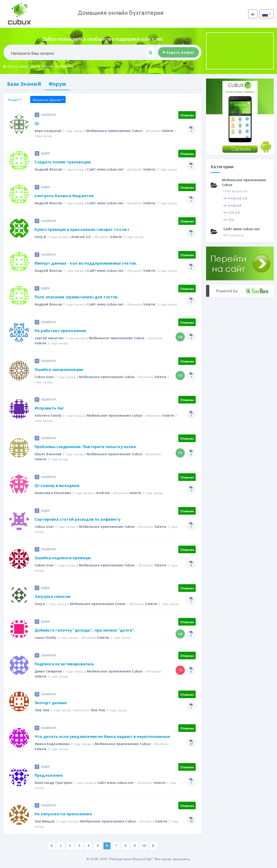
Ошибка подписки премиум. (63, 558)
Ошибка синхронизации (59, 370)
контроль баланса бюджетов (64, 196)
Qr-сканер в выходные (57, 486)
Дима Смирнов (48, 671)
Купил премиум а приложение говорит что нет (82, 229)
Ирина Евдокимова (52, 744)
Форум (57, 84)
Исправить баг (49, 408)
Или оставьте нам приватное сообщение (38, 66)
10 (144, 846)
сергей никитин (49, 338)
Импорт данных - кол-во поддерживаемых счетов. (86, 263)
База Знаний (24, 84)
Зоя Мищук (45, 821)
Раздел (13, 99)
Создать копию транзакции (63, 162)
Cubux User (44, 377)
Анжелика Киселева (53, 493)
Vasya (40, 604)
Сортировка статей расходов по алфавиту (78, 519)
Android (103, 493)
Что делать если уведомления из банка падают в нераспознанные (102, 737)
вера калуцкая (48, 131)
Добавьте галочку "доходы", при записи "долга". (85, 630)
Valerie (168, 131)
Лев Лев (42, 710)
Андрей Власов (48, 169)
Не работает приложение (61, 331)
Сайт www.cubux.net (105, 169)
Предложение (49, 775)
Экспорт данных (51, 703)
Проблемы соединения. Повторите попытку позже (85, 447)
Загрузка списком (53, 596)
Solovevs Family (48, 415)
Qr (37, 123)
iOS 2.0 (232, 212)
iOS (229, 219)
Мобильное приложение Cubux (114, 131)
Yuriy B (40, 237)
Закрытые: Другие (47, 99)
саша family (45, 637)
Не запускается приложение (63, 814)
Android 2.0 (81, 237)
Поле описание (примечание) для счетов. (77, 297)
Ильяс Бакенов (48, 454)
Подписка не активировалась (65, 664)
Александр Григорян (53, 783)
